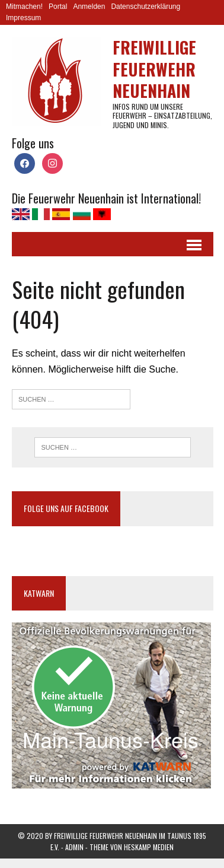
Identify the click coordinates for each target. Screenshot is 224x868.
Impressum (23, 18)
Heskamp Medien (149, 847)
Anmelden (89, 7)
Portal (58, 7)
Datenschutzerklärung (145, 7)
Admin (74, 847)
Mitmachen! (24, 7)
